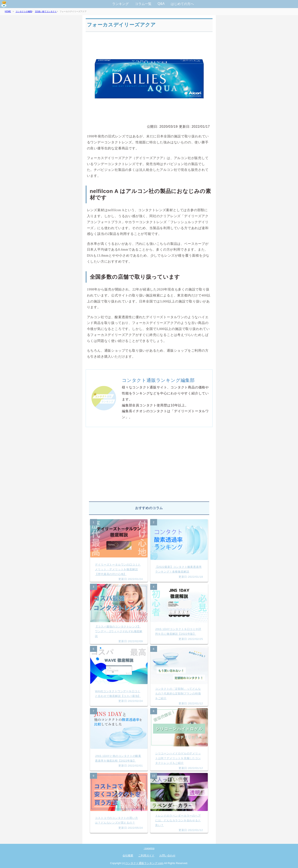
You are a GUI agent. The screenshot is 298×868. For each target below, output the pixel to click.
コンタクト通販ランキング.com (144, 863)
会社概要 (128, 855)
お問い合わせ (167, 855)
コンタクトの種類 (24, 11)
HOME (8, 11)
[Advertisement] (149, 466)
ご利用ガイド (146, 855)
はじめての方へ (182, 4)
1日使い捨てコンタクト (46, 11)
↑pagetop (149, 848)
